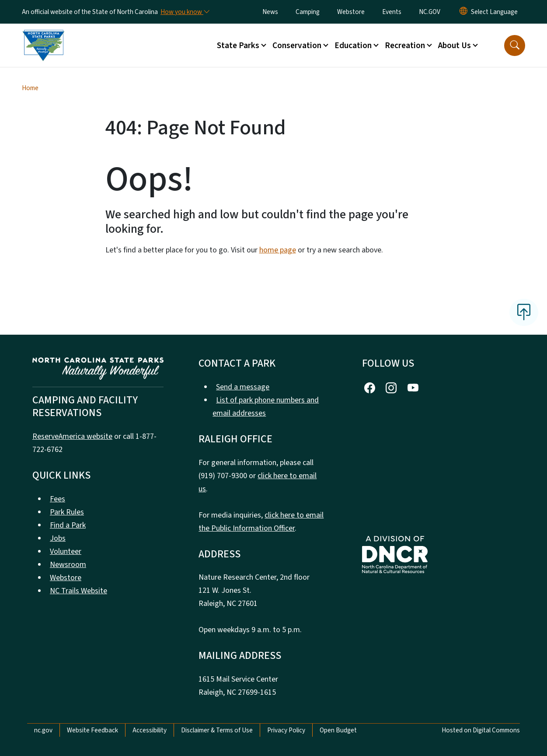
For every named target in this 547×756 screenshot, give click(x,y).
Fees (57, 499)
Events (392, 12)
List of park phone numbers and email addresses (266, 407)
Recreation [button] (405, 45)
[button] (515, 45)
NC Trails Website (78, 591)
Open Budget (338, 730)
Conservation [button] (297, 45)
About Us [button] (455, 45)
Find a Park (68, 525)
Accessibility (150, 730)
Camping (308, 12)
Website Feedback (92, 730)
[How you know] (185, 12)
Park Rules (67, 512)
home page (278, 250)
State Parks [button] (238, 45)
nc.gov (43, 730)
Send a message (243, 387)
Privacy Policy (286, 730)
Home (30, 88)
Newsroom (68, 565)
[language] (494, 12)
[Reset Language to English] (463, 12)
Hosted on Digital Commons (481, 730)
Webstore (351, 12)
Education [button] (353, 45)
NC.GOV (430, 12)
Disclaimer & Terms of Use (217, 730)
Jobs (58, 538)
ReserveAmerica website (72, 436)
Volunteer (66, 551)
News (270, 12)
